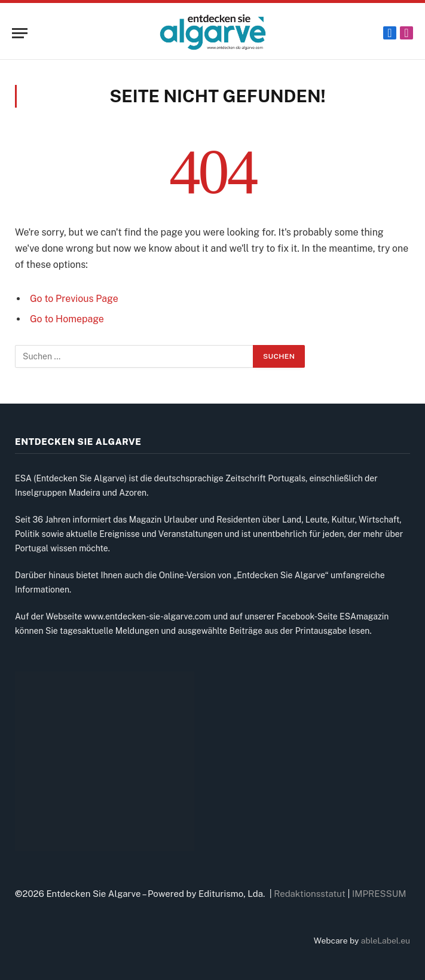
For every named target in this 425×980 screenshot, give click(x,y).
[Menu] (20, 33)
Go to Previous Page (74, 299)
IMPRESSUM (379, 894)
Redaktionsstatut (310, 894)
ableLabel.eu (386, 941)
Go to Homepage (67, 319)
